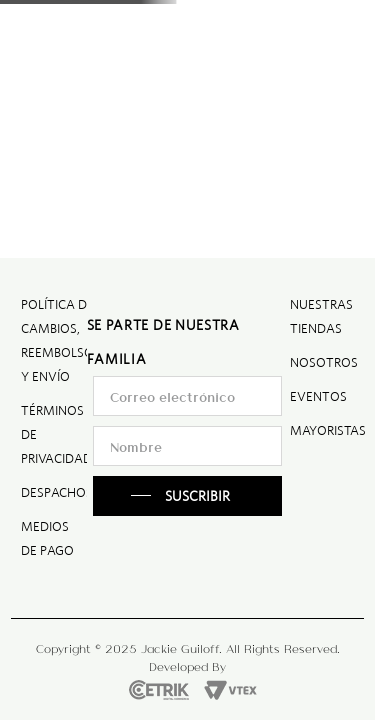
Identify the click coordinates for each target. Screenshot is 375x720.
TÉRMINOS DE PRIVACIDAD (56, 434)
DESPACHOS (57, 492)
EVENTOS (318, 396)
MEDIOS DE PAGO (47, 538)
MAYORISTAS (328, 430)
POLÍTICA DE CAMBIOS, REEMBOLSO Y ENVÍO (57, 340)
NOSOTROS (324, 362)
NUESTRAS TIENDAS (321, 316)
